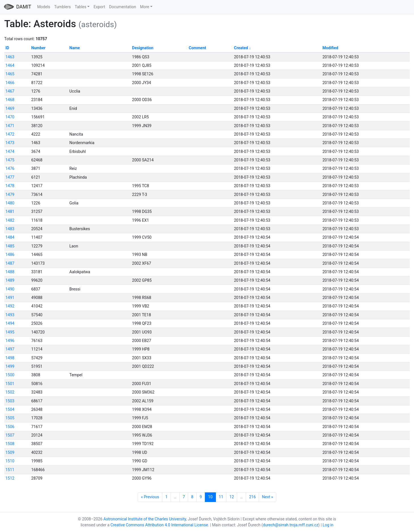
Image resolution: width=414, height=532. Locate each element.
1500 (10, 375)
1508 (10, 444)
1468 (10, 100)
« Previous (150, 497)
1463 (10, 57)
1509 (10, 452)
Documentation (123, 7)
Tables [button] (81, 7)
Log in (328, 525)
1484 (10, 237)
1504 (10, 409)
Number (38, 48)
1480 (10, 203)
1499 (10, 366)
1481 (10, 211)
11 (221, 497)
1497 (10, 349)
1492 (10, 306)
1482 (10, 220)
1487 (10, 263)
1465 (10, 74)
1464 (10, 65)
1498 (10, 358)
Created (241, 48)
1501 (10, 384)
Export (99, 7)
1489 (10, 280)
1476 (10, 168)
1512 (10, 478)
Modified (330, 48)
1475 (10, 160)
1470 (10, 117)
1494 (10, 323)
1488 (10, 272)
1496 (10, 341)
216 (252, 497)
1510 (10, 461)
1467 (10, 91)
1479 (10, 195)
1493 (10, 315)
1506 (10, 427)
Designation (143, 48)
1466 (10, 83)
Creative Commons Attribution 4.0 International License (159, 525)
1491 (10, 298)
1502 (10, 392)
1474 (10, 151)
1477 (10, 177)
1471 (10, 126)
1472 (10, 134)
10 (210, 497)
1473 (10, 143)
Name (75, 48)
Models (44, 7)
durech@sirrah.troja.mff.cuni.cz (291, 525)
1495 (10, 332)
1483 (10, 229)
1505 (10, 418)
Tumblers (62, 7)
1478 (10, 186)
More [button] (145, 7)
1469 (10, 108)
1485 (10, 246)
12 (232, 497)
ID (7, 48)
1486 (10, 255)
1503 (10, 401)
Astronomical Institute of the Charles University (145, 519)
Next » (268, 497)
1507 (10, 435)
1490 (10, 289)
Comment (197, 48)
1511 (10, 470)
